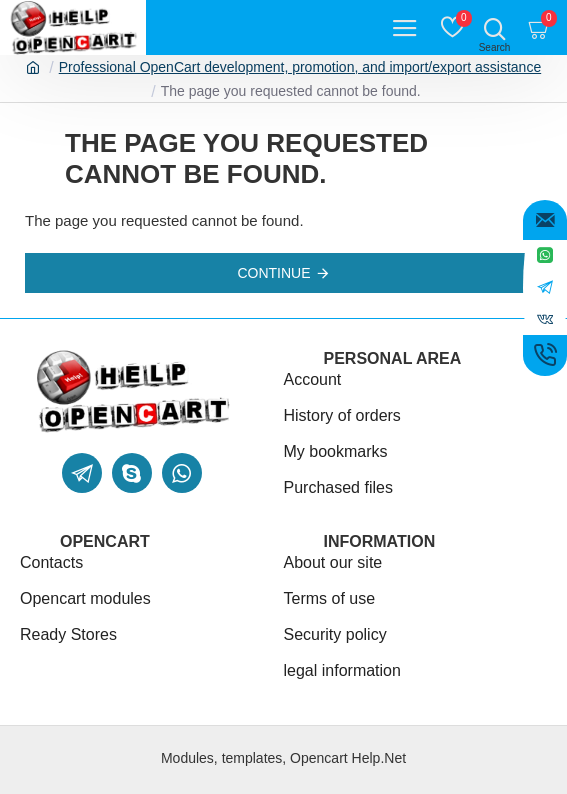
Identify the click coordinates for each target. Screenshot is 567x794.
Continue (273, 273)
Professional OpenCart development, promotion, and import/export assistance (300, 67)
